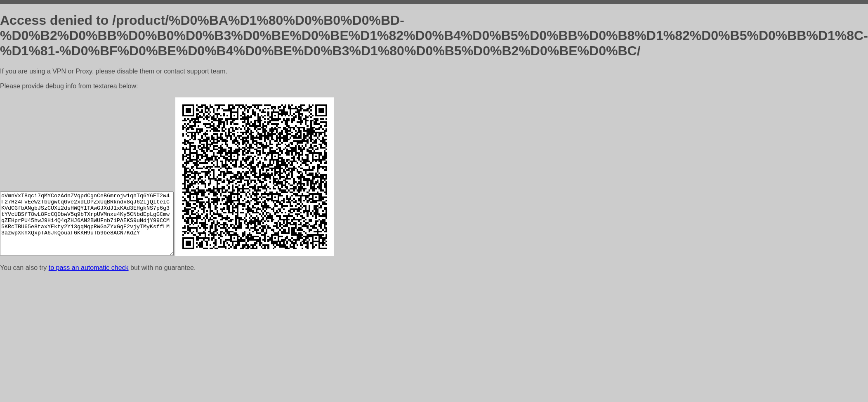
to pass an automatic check (89, 268)
